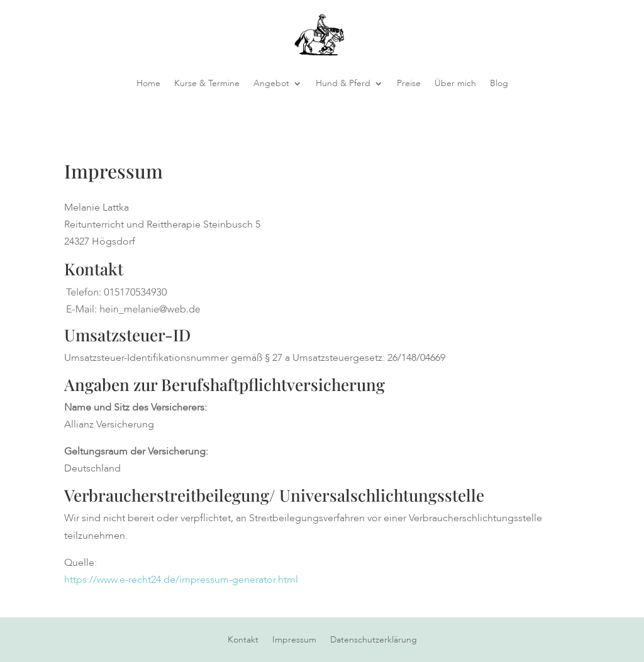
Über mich (455, 83)
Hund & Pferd (343, 83)
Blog (499, 83)
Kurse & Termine (207, 83)
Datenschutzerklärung (374, 641)
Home (148, 83)
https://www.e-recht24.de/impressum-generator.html (181, 580)
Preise (409, 83)
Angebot (271, 83)
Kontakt (243, 641)
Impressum (294, 641)
